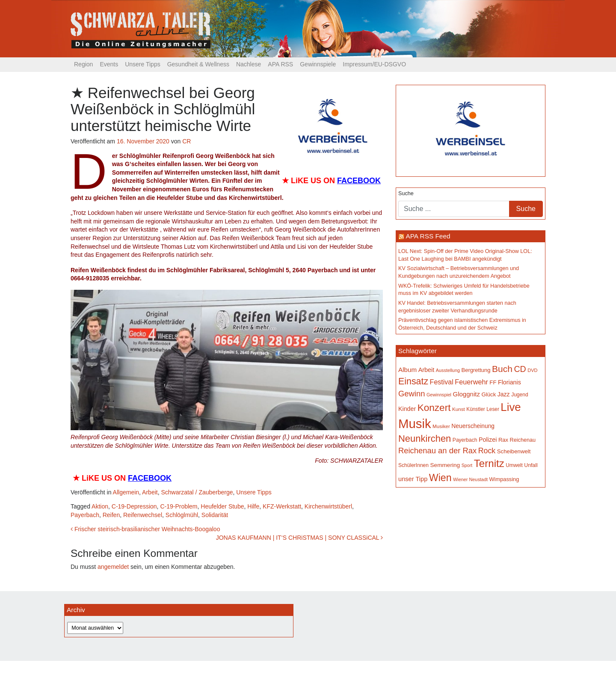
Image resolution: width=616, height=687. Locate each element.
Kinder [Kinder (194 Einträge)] (407, 409)
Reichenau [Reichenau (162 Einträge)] (523, 440)
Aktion (100, 506)
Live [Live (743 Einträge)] (511, 407)
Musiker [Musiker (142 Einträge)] (441, 426)
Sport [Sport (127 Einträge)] (467, 465)
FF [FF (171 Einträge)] (493, 382)
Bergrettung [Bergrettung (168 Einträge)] (476, 370)
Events (109, 64)
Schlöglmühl (182, 515)
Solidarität (215, 515)
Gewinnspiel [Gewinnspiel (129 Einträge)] (439, 395)
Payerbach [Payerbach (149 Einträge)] (465, 440)
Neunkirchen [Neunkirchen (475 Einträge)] (425, 439)
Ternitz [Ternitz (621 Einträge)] (489, 463)
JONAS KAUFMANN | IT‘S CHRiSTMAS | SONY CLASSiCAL (299, 538)
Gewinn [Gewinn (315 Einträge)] (412, 394)
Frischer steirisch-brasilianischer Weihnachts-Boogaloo (145, 529)
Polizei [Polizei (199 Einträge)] (488, 440)
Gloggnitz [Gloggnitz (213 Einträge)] (466, 394)
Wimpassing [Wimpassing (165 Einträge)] (504, 479)
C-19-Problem (179, 506)
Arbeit (150, 492)
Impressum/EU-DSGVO (374, 64)
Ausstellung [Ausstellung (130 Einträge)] (448, 370)
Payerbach (85, 515)
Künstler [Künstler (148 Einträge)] (475, 409)
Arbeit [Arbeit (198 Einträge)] (426, 370)
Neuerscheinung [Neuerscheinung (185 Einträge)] (473, 426)
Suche (406, 193)
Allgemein (126, 492)
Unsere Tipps (142, 64)
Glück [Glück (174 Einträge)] (489, 394)
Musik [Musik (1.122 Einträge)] (415, 424)
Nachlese (249, 64)
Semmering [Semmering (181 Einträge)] (445, 465)
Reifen (111, 515)
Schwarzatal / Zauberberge (197, 492)
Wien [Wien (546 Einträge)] (440, 478)
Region (83, 64)
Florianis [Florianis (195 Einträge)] (509, 382)
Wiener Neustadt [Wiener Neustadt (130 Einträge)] (470, 479)
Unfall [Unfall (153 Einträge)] (531, 465)
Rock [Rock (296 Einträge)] (487, 451)
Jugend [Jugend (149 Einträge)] (520, 395)
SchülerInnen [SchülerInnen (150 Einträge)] (413, 465)
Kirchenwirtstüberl (328, 506)
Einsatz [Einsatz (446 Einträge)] (413, 381)
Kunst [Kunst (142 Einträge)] (459, 409)
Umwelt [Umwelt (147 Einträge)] (514, 465)
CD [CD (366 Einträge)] (520, 369)
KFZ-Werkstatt (282, 506)
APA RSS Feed (428, 236)
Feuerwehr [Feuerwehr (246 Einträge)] (471, 382)
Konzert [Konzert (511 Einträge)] (434, 408)
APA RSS (280, 64)
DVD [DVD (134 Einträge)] (532, 370)
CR (187, 141)
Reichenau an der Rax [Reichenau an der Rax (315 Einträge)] (437, 451)
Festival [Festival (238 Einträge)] (442, 382)
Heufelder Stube (222, 506)
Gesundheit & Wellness (198, 64)
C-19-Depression (134, 506)
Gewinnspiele (318, 64)
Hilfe (253, 506)
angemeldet (113, 567)
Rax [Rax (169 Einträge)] (503, 440)
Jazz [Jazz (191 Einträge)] (504, 394)
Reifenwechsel (143, 515)
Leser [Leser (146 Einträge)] (493, 409)
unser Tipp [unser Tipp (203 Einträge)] (413, 479)
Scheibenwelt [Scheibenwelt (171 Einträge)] (514, 451)
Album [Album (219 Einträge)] (407, 370)
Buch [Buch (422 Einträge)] (502, 369)
